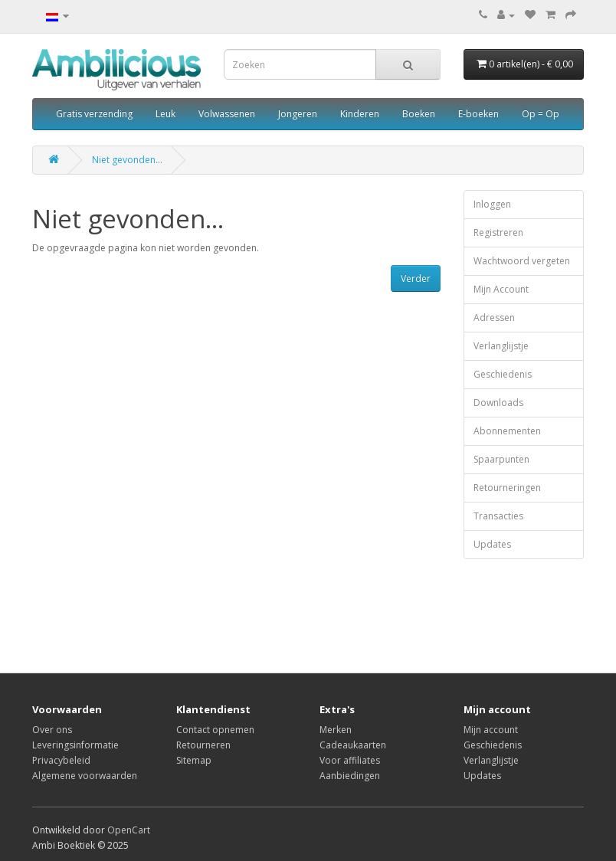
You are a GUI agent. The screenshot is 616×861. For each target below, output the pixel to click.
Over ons (52, 730)
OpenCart (129, 830)
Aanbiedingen (350, 776)
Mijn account (491, 730)
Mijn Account (501, 289)
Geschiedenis (503, 374)
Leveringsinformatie (75, 745)
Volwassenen (227, 114)
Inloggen (492, 204)
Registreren (498, 232)
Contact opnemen (215, 730)
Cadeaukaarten (353, 745)
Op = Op (541, 114)
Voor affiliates (350, 760)
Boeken (419, 114)
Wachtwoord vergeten (522, 261)
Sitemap (194, 760)
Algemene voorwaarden (85, 776)
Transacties (498, 516)
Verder (416, 278)
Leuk (165, 114)
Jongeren (298, 114)
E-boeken (478, 114)
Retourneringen (507, 488)
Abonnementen (507, 431)
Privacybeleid (61, 760)
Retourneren (203, 745)
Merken (336, 730)
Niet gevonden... (127, 160)
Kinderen (360, 114)
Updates (492, 544)
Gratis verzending (94, 114)
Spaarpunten (501, 459)
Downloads (498, 403)
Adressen (494, 318)
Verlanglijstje (501, 346)
